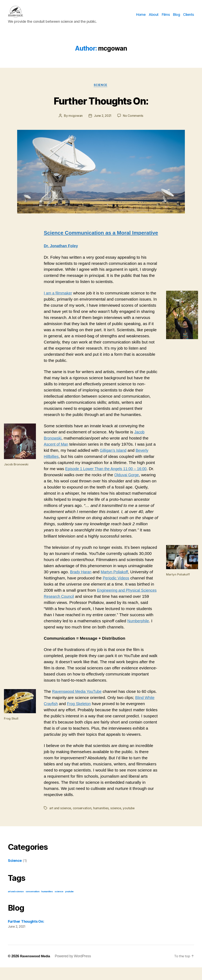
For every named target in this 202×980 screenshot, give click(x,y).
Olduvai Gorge (134, 481)
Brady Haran (82, 578)
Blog (176, 17)
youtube (130, 821)
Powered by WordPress (75, 969)
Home (141, 17)
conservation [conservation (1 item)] (33, 904)
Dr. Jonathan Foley (62, 252)
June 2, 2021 (103, 122)
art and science (60, 821)
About (154, 17)
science (117, 821)
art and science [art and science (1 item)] (16, 904)
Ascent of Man (57, 451)
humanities (102, 821)
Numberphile (56, 633)
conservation (83, 821)
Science (101, 91)
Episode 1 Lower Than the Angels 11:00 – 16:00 (109, 475)
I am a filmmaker (59, 299)
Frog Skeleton (93, 710)
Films (166, 17)
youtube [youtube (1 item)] (69, 904)
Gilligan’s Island (114, 457)
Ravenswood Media (36, 969)
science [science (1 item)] (59, 904)
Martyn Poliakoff (117, 578)
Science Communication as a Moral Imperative (101, 239)
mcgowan (75, 122)
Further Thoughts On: (101, 106)
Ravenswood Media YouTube (79, 698)
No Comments (134, 122)
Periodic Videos (117, 584)
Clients (189, 17)
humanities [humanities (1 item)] (47, 904)
